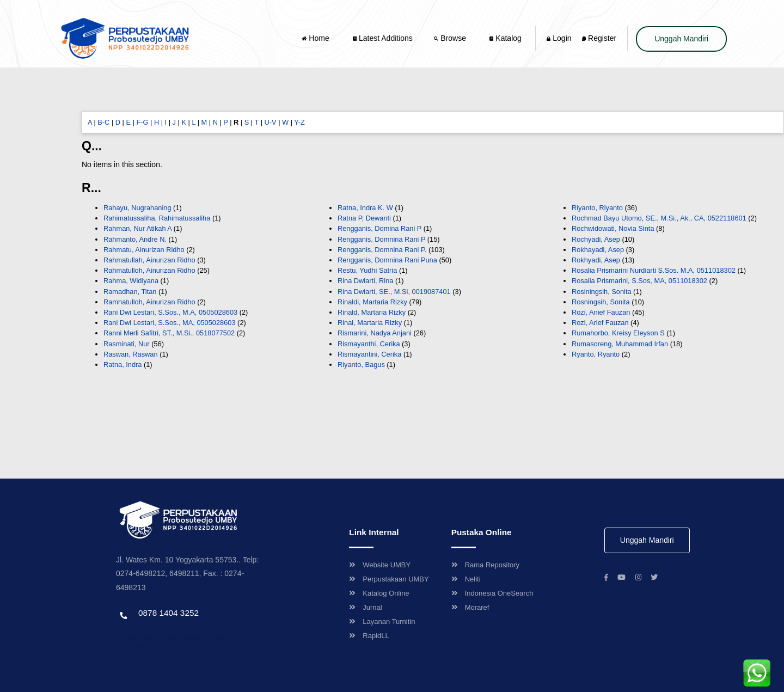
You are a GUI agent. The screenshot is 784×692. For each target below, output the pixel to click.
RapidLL (369, 636)
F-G (142, 122)
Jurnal (365, 607)
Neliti (466, 579)
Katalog (505, 38)
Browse (451, 38)
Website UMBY (380, 565)
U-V (271, 122)
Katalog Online (379, 593)
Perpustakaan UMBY (389, 579)
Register (599, 38)
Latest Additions (383, 38)
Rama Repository (485, 565)
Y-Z (299, 122)
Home (316, 38)
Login (559, 38)
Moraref (470, 607)
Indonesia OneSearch (492, 593)
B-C (103, 122)
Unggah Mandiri (681, 39)
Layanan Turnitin (382, 621)
